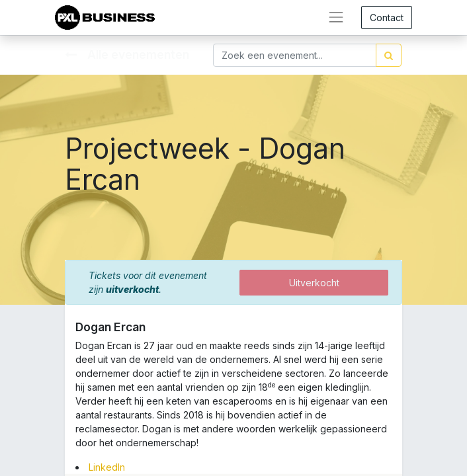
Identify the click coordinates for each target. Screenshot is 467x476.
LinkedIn (107, 467)
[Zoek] (389, 55)
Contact (387, 18)
